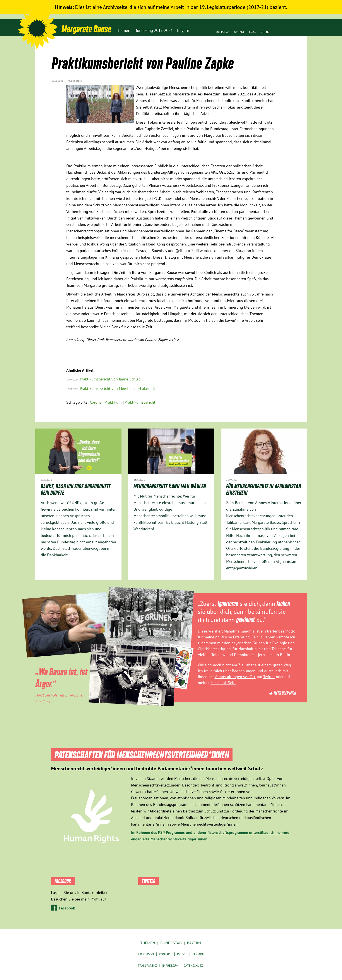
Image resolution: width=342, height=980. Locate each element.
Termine (264, 32)
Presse (252, 32)
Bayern (194, 943)
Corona (96, 402)
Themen (148, 943)
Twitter (269, 677)
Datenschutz (193, 966)
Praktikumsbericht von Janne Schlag (110, 379)
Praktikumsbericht (140, 402)
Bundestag (171, 943)
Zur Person (223, 32)
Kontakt (239, 32)
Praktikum (113, 402)
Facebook (67, 908)
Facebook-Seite (224, 683)
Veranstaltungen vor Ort (235, 677)
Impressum (170, 966)
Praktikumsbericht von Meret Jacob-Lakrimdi (117, 388)
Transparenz (147, 966)
